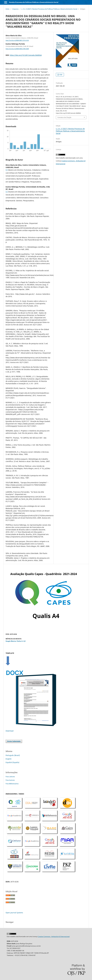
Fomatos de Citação (64, 117)
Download (10, 731)
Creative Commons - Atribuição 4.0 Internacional (54, 936)
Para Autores (10, 780)
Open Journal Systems (14, 913)
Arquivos (15, 9)
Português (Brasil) (13, 755)
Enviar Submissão (14, 741)
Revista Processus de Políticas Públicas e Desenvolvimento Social (34, 2)
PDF (61, 75)
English (9, 759)
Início (8, 9)
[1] (7, 170)
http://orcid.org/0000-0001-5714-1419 (17, 40)
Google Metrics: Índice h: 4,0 (16, 641)
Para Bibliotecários (12, 784)
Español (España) (12, 762)
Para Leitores (10, 777)
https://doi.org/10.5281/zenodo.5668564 (26, 55)
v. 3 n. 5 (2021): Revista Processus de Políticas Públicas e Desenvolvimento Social (49, 9)
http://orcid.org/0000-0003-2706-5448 (17, 49)
